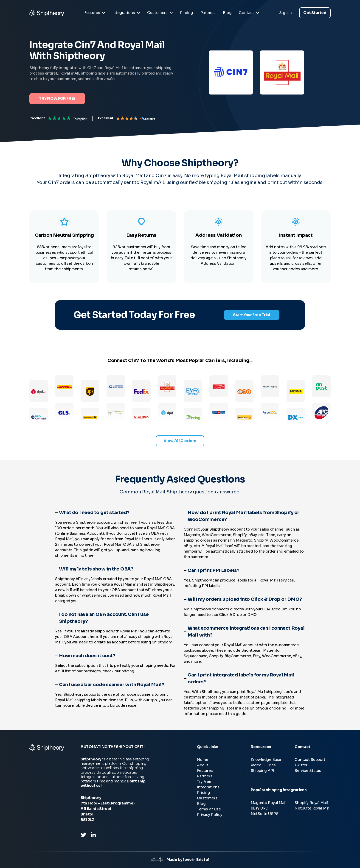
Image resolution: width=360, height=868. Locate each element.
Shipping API (262, 771)
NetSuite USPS (265, 814)
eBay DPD (260, 808)
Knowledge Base (266, 760)
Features (205, 771)
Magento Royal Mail (269, 803)
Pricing (204, 793)
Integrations (208, 787)
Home (202, 760)
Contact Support (310, 760)
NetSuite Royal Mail (313, 808)
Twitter (301, 765)
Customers (207, 798)
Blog (201, 804)
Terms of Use (209, 809)
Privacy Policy (210, 815)
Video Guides (263, 765)
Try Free (204, 782)
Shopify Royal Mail (311, 803)
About (203, 765)
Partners (205, 776)
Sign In (285, 13)
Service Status (308, 771)
